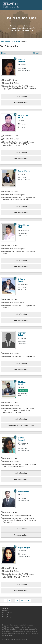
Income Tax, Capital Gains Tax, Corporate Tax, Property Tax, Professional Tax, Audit (19, 199)
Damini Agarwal (22, 439)
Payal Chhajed (24, 548)
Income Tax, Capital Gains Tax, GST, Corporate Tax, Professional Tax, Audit (20, 465)
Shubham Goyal (22, 383)
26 (22, 601)
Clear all (36, 53)
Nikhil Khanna (24, 492)
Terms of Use (6, 615)
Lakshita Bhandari (22, 61)
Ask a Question (21, 97)
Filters (3, 53)
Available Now (23, 390)
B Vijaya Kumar (21, 280)
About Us (5, 609)
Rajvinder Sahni (22, 334)
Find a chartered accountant (10, 42)
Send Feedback (7, 613)
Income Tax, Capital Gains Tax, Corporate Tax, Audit (19, 306)
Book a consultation (21, 103)
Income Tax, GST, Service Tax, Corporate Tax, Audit (19, 253)
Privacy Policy (6, 617)
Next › (28, 601)
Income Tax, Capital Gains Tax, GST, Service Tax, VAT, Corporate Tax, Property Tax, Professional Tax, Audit (19, 144)
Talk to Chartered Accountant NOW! (21, 425)
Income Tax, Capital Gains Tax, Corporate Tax (19, 356)
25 (17, 601)
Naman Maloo (24, 171)
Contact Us (6, 611)
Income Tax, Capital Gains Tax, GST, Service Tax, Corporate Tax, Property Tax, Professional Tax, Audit (20, 88)
